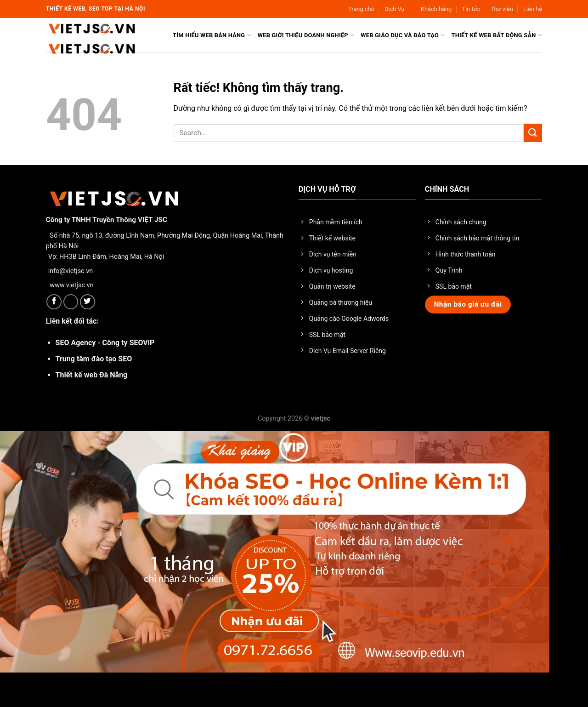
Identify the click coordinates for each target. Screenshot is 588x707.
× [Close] (11, 691)
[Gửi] (533, 133)
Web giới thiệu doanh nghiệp (306, 35)
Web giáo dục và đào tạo (403, 35)
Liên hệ (533, 9)
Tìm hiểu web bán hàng (212, 35)
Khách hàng (436, 9)
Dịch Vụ (398, 9)
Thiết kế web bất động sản (497, 35)
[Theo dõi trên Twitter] (88, 302)
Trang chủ (361, 9)
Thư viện (502, 9)
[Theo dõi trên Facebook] (54, 302)
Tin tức (471, 9)
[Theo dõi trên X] (71, 302)
